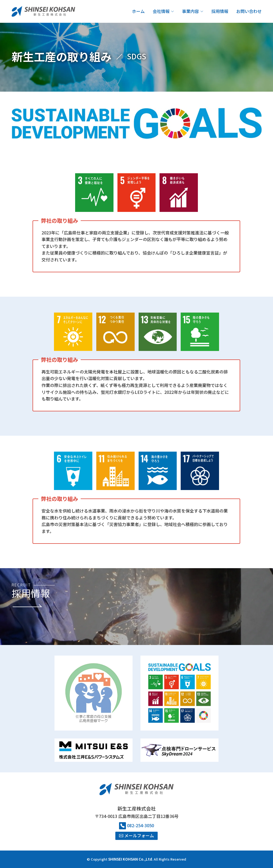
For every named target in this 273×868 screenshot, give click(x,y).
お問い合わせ (249, 11)
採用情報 (220, 11)
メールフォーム (136, 835)
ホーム (138, 11)
